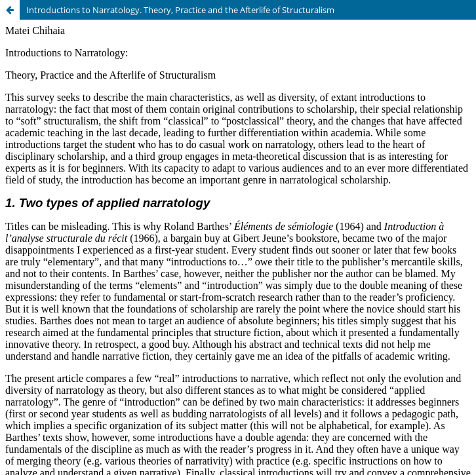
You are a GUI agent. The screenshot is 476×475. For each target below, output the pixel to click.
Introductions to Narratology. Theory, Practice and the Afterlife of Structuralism (180, 10)
